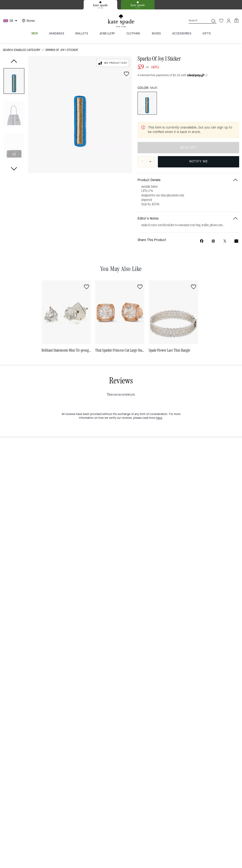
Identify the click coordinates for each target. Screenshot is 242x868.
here (159, 418)
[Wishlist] (221, 21)
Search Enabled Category (22, 50)
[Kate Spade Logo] (121, 21)
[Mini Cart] (236, 21)
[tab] (100, 5)
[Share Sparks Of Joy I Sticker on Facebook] (202, 241)
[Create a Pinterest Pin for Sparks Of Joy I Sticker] (213, 241)
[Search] (195, 21)
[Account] (229, 21)
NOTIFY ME (199, 161)
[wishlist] (126, 74)
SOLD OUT (188, 147)
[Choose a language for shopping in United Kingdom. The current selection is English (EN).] (11, 21)
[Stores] (28, 21)
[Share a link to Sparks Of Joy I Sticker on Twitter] (225, 241)
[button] (14, 82)
